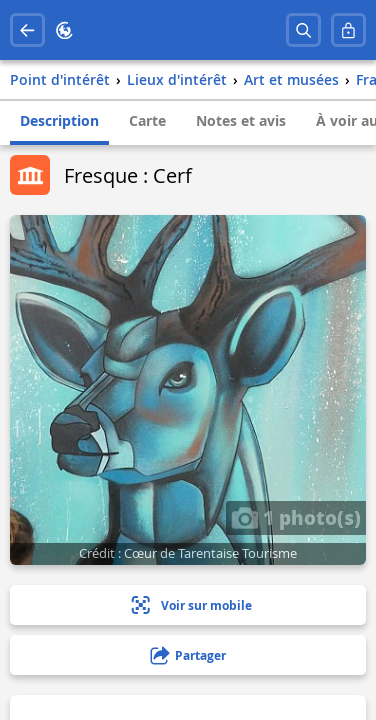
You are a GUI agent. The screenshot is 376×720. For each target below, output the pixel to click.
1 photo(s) (296, 517)
